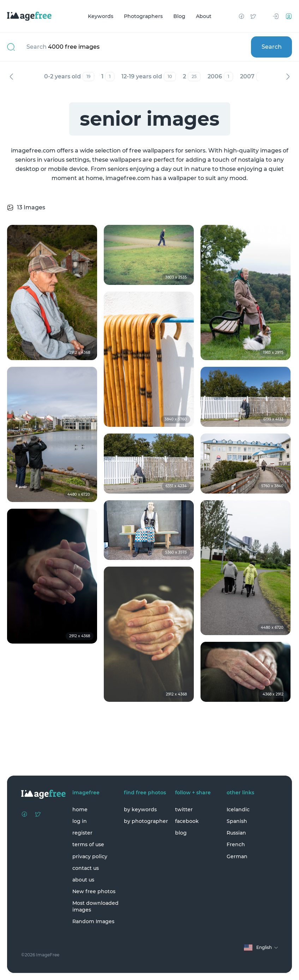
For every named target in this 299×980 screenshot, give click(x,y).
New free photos (94, 891)
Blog (179, 16)
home (80, 809)
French (236, 844)
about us (83, 880)
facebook (187, 821)
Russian (236, 833)
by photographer (146, 821)
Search (272, 47)
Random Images (93, 921)
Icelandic (238, 809)
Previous (11, 77)
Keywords (101, 16)
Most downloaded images (95, 906)
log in (80, 821)
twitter (184, 809)
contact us (86, 868)
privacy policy (90, 856)
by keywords (140, 809)
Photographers (143, 16)
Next (288, 77)
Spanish (237, 821)
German (237, 856)
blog (181, 833)
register (82, 833)
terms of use (88, 844)
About (204, 16)
